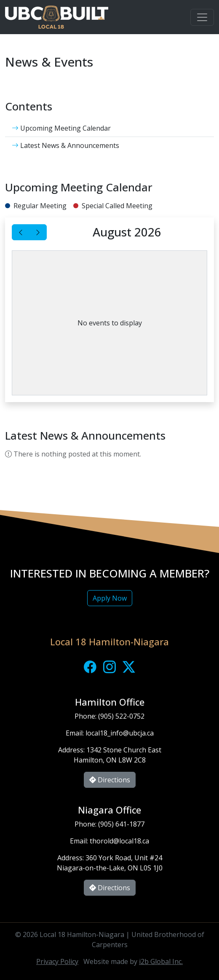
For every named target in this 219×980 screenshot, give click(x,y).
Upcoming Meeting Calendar (61, 128)
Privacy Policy (57, 961)
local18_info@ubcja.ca (120, 733)
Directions (110, 780)
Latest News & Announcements (65, 145)
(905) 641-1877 (121, 824)
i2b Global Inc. (161, 961)
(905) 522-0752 (121, 716)
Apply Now (110, 598)
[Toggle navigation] (202, 17)
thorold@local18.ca (119, 841)
